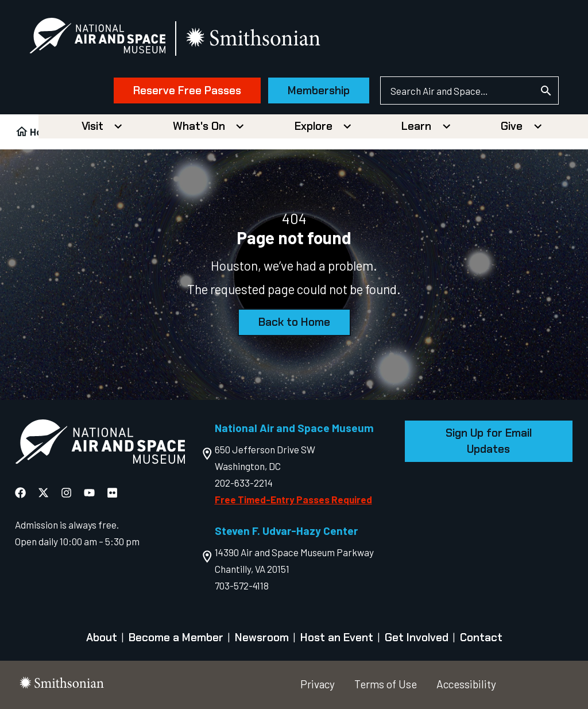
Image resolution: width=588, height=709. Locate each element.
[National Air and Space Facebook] (20, 493)
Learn (416, 126)
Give (512, 126)
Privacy (318, 684)
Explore (314, 126)
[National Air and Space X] (43, 493)
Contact (481, 637)
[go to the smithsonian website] (254, 38)
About (102, 637)
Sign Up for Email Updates (489, 441)
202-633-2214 (244, 483)
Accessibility (466, 684)
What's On (199, 126)
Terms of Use (386, 684)
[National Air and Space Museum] (97, 38)
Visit (92, 126)
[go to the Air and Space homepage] (100, 444)
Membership (319, 90)
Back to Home (294, 322)
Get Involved (417, 637)
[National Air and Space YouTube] (89, 493)
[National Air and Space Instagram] (66, 493)
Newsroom (262, 637)
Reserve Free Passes (187, 90)
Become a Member (176, 637)
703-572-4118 (242, 585)
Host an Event (337, 637)
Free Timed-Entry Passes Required (293, 499)
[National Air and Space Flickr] (112, 493)
